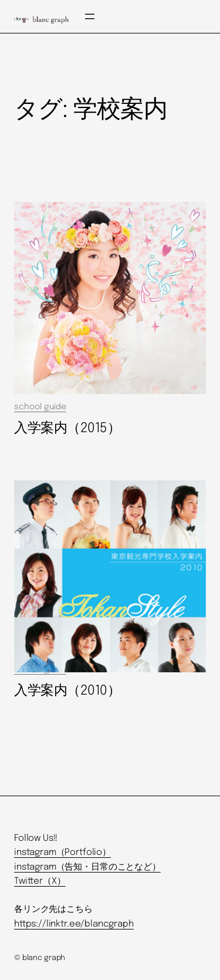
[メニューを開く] (90, 16)
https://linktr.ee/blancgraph (74, 924)
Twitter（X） (40, 881)
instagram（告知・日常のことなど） (87, 867)
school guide (40, 407)
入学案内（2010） (67, 691)
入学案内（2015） (67, 428)
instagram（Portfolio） (62, 853)
